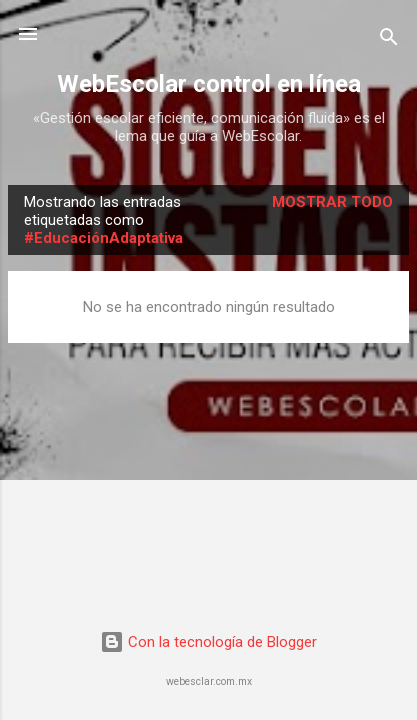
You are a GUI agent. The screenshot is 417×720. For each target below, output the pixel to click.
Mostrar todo (332, 202)
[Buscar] (389, 40)
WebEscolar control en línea (209, 84)
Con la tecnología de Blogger (208, 642)
